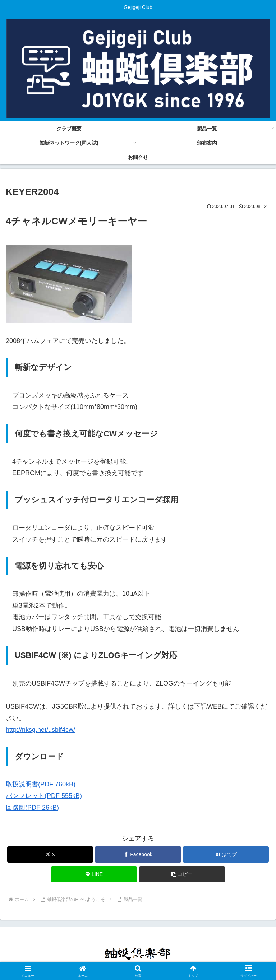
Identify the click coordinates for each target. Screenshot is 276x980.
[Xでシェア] (50, 854)
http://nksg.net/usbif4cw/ (40, 730)
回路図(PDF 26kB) (32, 808)
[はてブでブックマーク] (226, 854)
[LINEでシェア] (94, 874)
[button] (182, 874)
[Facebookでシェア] (138, 854)
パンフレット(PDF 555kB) (44, 796)
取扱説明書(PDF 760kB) (41, 784)
